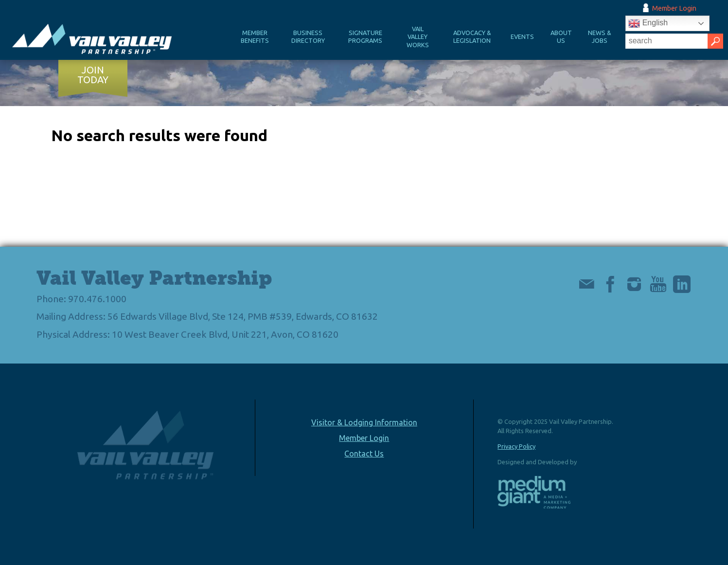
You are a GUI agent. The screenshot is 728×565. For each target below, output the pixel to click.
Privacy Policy (516, 446)
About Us (561, 37)
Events (522, 36)
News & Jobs (600, 37)
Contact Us (364, 454)
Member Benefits (255, 37)
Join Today (93, 75)
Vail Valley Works (418, 37)
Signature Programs (365, 37)
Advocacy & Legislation (472, 37)
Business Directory (308, 37)
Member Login (674, 8)
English (648, 23)
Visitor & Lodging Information (364, 422)
